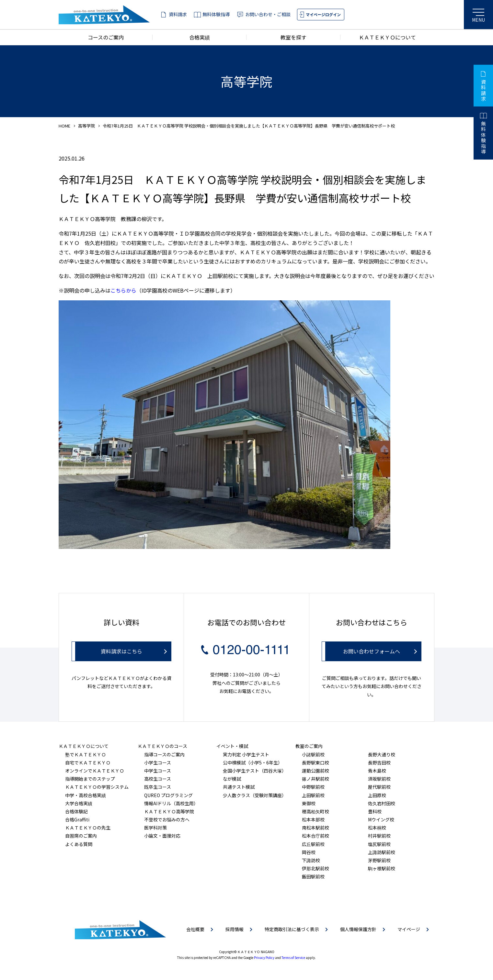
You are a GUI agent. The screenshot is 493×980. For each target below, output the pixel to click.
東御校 (309, 803)
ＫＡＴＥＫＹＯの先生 (88, 828)
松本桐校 (377, 828)
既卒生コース (158, 787)
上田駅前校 (313, 795)
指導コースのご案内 (164, 754)
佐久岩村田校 (382, 803)
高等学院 (86, 126)
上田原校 (377, 795)
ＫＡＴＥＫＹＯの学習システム (97, 787)
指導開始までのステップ (90, 779)
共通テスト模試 (239, 787)
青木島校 (377, 771)
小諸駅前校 (313, 754)
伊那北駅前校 (315, 868)
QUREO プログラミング (168, 795)
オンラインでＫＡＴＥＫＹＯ (95, 771)
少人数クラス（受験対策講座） (255, 795)
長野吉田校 (379, 763)
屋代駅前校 (379, 787)
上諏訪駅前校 (382, 852)
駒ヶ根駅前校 (382, 868)
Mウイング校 (381, 819)
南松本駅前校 (315, 828)
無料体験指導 (216, 14)
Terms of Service (293, 958)
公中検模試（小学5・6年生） (253, 763)
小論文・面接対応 (162, 836)
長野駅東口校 (315, 763)
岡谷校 (309, 852)
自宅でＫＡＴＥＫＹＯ (88, 763)
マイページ (409, 929)
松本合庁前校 (315, 836)
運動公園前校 (315, 771)
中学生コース (158, 771)
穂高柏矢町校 (315, 811)
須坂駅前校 (379, 779)
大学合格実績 (79, 803)
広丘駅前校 (313, 844)
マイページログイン (323, 14)
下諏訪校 (311, 860)
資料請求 (178, 14)
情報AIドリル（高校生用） (171, 803)
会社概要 (195, 929)
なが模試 (232, 779)
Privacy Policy (264, 958)
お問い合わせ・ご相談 (268, 14)
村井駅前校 (379, 836)
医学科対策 (155, 828)
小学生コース (158, 763)
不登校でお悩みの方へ (167, 819)
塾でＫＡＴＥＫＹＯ (86, 754)
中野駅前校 (313, 787)
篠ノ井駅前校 (315, 779)
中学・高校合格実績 (86, 795)
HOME (64, 126)
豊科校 (375, 811)
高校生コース (158, 779)
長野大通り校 (382, 754)
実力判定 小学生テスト (246, 754)
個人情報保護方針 (358, 929)
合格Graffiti (77, 819)
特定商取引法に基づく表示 (292, 929)
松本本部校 (313, 819)
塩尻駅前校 (379, 844)
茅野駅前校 (379, 860)
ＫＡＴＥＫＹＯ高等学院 (169, 811)
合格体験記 (76, 811)
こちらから (123, 290)
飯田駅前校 (313, 876)
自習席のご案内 (81, 836)
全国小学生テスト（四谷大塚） (255, 771)
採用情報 (235, 929)
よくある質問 (79, 844)
